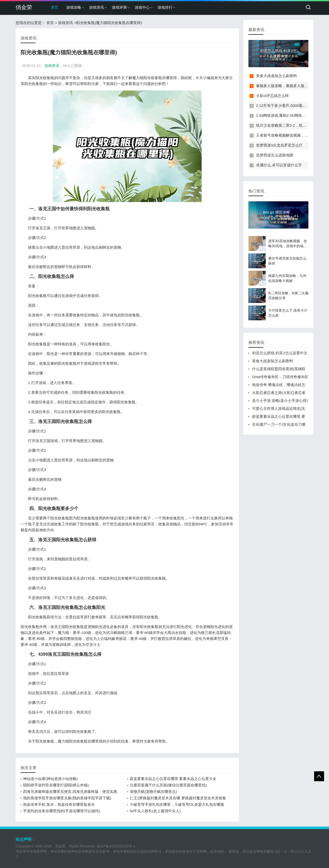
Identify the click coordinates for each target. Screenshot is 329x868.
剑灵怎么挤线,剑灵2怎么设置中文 (280, 353)
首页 (55, 7)
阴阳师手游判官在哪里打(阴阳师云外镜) (56, 785)
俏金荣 (24, 7)
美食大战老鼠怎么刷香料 (277, 76)
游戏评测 (119, 7)
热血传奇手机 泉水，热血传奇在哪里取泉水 (59, 804)
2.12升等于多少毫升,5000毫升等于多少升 (290, 105)
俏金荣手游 (24, 851)
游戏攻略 (74, 7)
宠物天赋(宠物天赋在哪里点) (153, 792)
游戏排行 (165, 7)
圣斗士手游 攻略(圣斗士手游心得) (280, 401)
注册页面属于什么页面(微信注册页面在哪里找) (168, 785)
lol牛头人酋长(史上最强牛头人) (155, 811)
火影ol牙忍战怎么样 (272, 96)
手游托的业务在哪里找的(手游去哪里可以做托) (62, 811)
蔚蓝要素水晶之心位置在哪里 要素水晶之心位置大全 (173, 779)
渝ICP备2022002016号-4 (116, 846)
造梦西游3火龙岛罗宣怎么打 (279, 145)
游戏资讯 (97, 7)
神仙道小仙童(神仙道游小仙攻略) (50, 779)
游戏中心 (142, 7)
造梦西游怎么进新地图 (275, 155)
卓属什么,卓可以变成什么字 (279, 165)
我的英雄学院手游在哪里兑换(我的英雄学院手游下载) (67, 798)
